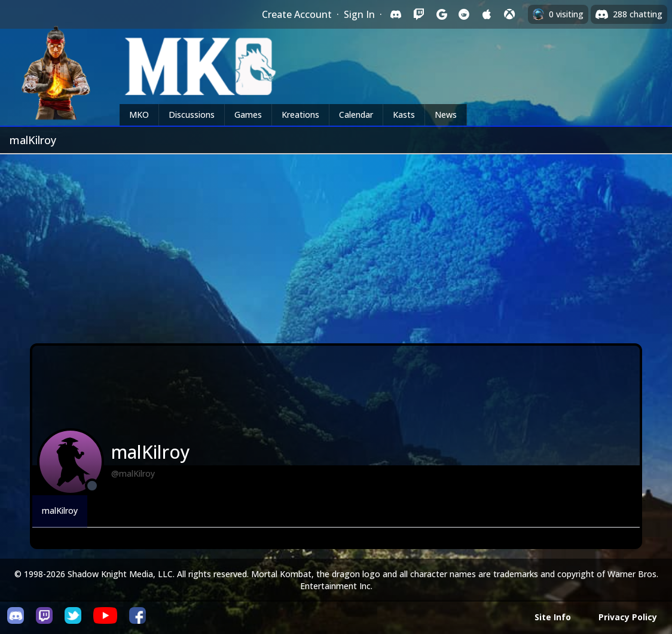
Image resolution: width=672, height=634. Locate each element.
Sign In (359, 14)
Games (248, 115)
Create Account (297, 14)
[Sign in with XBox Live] (509, 14)
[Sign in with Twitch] (419, 14)
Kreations (300, 115)
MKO (139, 115)
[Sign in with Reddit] (464, 14)
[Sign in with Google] (441, 14)
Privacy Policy (628, 617)
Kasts (404, 115)
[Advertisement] (336, 244)
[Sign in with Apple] (487, 14)
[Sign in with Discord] (396, 14)
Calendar (356, 115)
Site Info (553, 617)
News (446, 115)
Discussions (192, 115)
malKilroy (60, 510)
